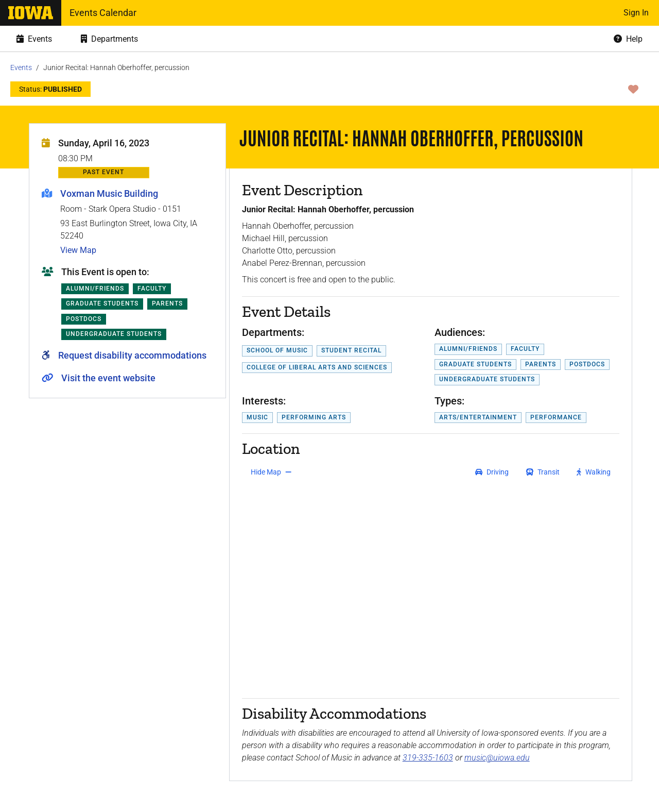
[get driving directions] (492, 472)
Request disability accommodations (132, 355)
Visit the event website (108, 378)
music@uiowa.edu (497, 758)
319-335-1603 (428, 758)
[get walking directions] (594, 472)
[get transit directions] (543, 472)
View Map (78, 250)
